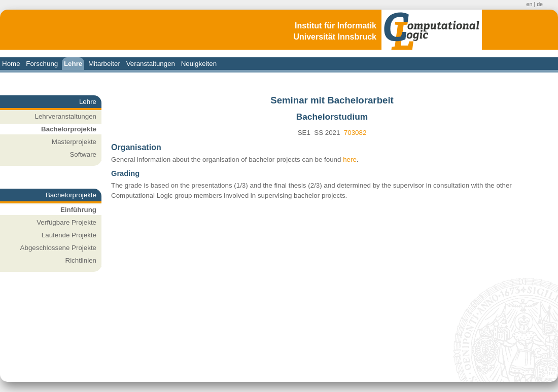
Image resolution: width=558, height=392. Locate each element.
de (540, 4)
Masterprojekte (74, 142)
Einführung (78, 210)
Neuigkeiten (199, 64)
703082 (355, 133)
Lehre (73, 64)
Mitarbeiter (104, 64)
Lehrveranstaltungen (65, 116)
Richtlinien (81, 260)
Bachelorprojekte (69, 129)
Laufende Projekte (69, 235)
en (530, 4)
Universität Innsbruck (335, 37)
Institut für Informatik (336, 26)
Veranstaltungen (151, 64)
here (350, 159)
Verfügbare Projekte (66, 222)
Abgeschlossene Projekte (58, 248)
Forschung (42, 64)
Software (83, 154)
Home (11, 64)
